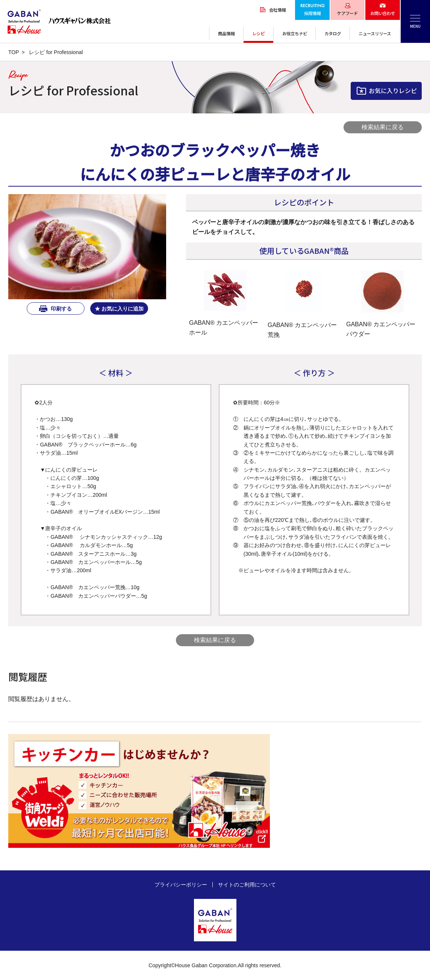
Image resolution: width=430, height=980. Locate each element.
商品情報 (226, 33)
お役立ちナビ (295, 33)
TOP (14, 52)
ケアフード (347, 13)
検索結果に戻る (383, 127)
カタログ (333, 33)
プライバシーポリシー (181, 885)
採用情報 (312, 13)
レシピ (258, 33)
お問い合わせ (383, 13)
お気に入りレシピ (393, 90)
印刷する (61, 309)
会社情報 (277, 10)
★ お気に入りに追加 (119, 309)
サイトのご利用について (247, 885)
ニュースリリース (375, 33)
